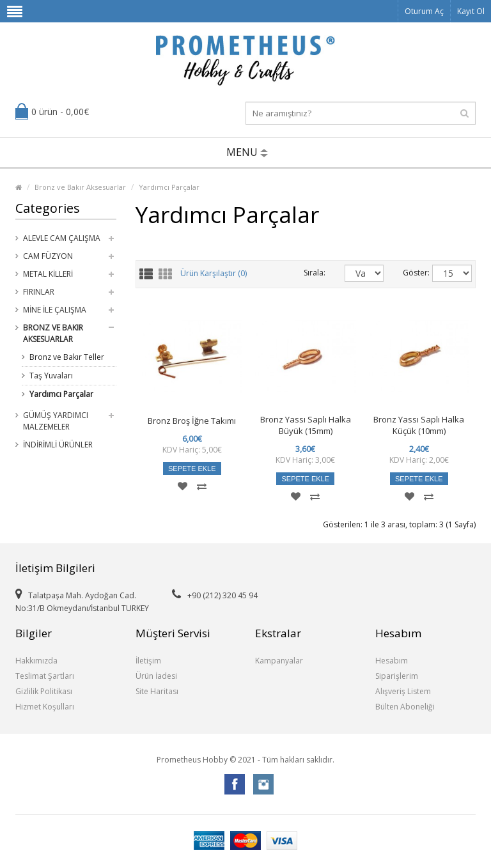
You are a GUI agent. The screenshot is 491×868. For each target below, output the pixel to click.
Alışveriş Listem (403, 691)
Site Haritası (157, 691)
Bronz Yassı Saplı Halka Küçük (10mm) (419, 425)
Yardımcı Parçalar (169, 187)
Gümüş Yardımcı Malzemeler (56, 421)
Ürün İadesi (156, 676)
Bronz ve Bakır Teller (67, 357)
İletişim (148, 661)
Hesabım (392, 661)
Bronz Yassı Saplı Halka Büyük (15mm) (306, 425)
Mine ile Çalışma (55, 310)
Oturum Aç (424, 11)
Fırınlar (39, 292)
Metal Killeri (48, 274)
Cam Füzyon (48, 256)
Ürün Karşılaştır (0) (214, 274)
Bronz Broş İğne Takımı (192, 421)
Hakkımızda (36, 661)
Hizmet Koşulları (45, 707)
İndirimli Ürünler (58, 445)
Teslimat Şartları (45, 676)
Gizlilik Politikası (44, 691)
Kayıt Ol (471, 11)
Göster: (408, 273)
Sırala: (315, 273)
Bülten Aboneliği (405, 707)
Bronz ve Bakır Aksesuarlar (80, 187)
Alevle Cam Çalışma (62, 238)
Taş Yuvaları (51, 376)
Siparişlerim (397, 676)
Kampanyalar (279, 661)
